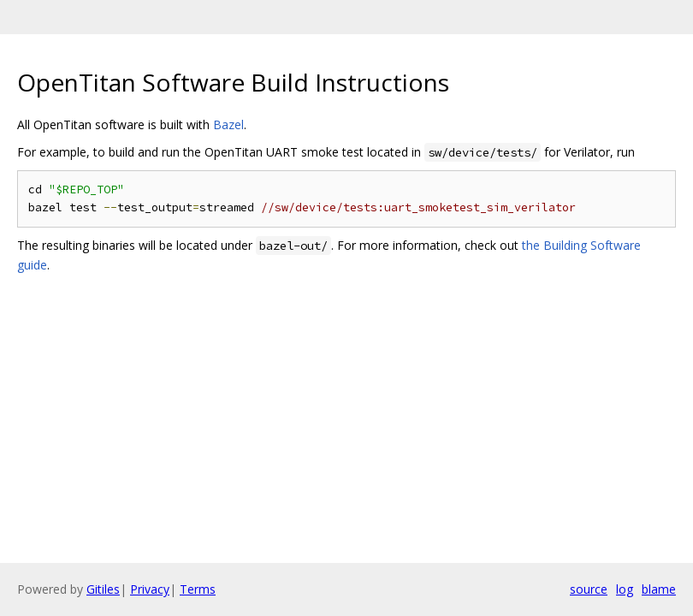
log (625, 589)
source (589, 589)
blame (659, 589)
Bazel (228, 124)
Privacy (150, 589)
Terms (198, 589)
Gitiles (103, 589)
